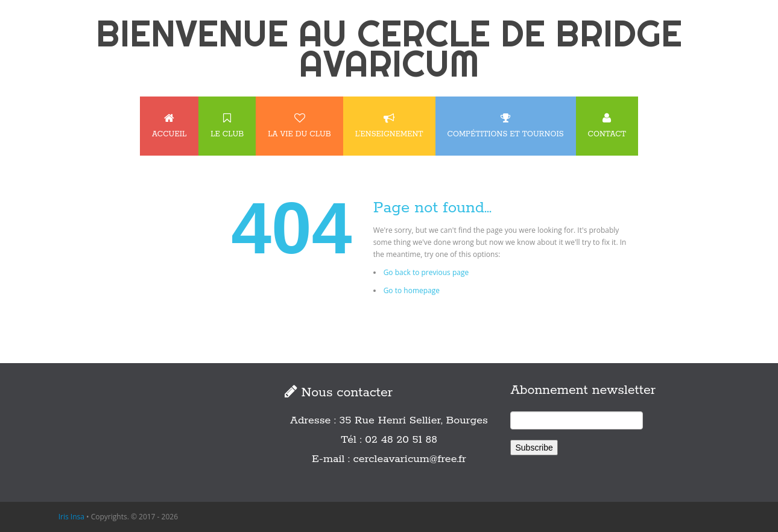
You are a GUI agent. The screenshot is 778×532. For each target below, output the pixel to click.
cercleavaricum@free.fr (410, 459)
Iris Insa (71, 517)
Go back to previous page (426, 272)
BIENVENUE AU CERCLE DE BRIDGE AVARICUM (389, 48)
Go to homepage (412, 290)
